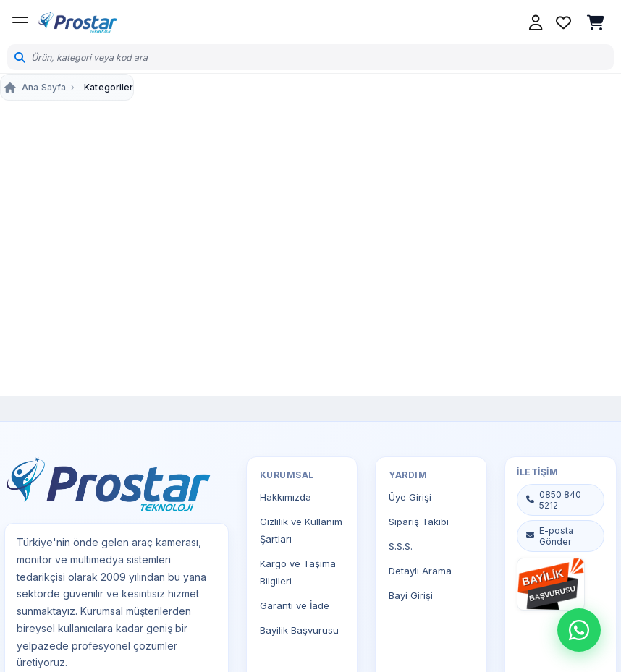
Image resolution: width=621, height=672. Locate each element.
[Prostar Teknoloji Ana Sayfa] (77, 22)
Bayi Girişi (411, 595)
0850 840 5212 (553, 500)
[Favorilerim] (563, 22)
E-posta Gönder (549, 536)
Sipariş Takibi (419, 522)
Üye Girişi (410, 497)
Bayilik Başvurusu (299, 630)
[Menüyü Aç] (20, 22)
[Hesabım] (536, 22)
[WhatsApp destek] (579, 630)
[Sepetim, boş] (596, 22)
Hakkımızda (286, 497)
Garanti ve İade (295, 605)
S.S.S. (401, 546)
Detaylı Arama (420, 571)
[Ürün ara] (319, 57)
